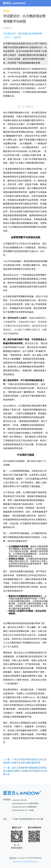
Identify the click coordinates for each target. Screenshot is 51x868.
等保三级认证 (33, 862)
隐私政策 (13, 858)
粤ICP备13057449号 (20, 862)
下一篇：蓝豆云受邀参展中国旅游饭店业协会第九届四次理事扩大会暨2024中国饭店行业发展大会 (25, 771)
